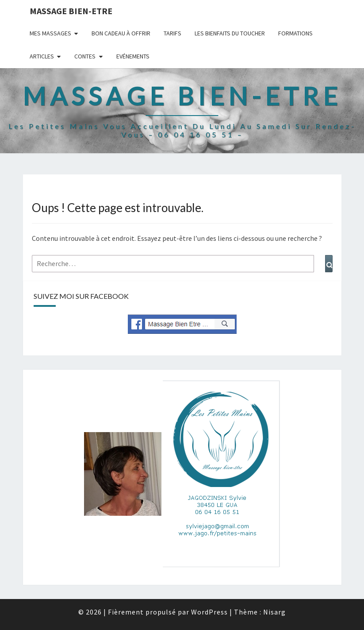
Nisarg (274, 612)
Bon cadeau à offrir (121, 33)
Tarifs (172, 33)
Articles (42, 56)
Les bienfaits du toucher (230, 33)
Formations (295, 33)
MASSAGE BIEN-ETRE (71, 11)
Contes (85, 56)
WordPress (209, 612)
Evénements (133, 56)
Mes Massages (50, 33)
